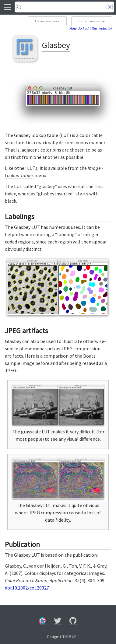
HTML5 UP (68, 637)
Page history (47, 21)
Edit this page (92, 21)
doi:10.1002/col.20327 (27, 588)
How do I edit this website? (91, 28)
